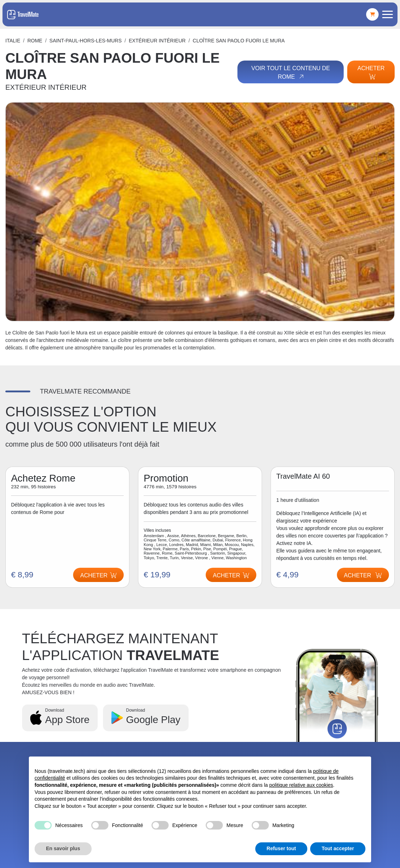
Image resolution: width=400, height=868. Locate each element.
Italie (13, 41)
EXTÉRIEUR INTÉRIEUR (157, 41)
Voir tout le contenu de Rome (291, 73)
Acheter (371, 72)
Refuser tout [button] (281, 848)
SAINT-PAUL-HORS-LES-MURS (86, 41)
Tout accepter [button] (338, 848)
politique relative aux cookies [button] (301, 785)
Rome (35, 41)
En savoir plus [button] (63, 848)
